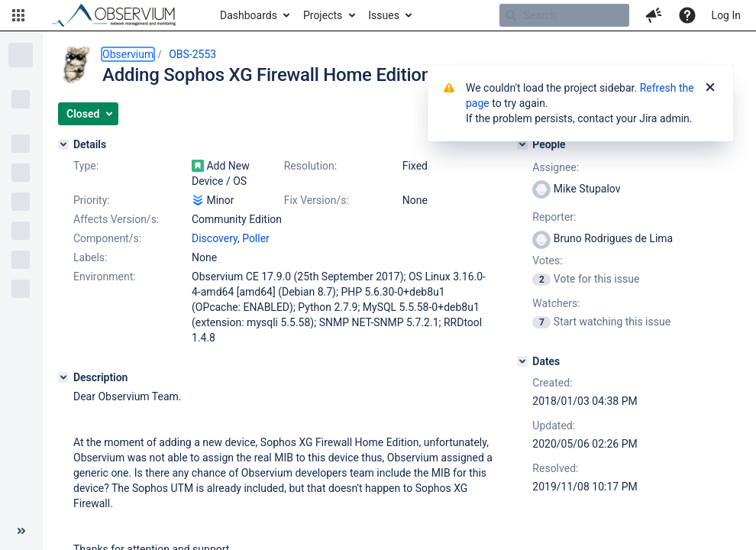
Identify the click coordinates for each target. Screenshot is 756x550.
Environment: (105, 277)
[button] (18, 15)
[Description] (63, 377)
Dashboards (249, 15)
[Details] (63, 144)
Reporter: (554, 217)
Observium (128, 54)
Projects (323, 15)
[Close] (710, 88)
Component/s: (107, 238)
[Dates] (522, 361)
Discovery (215, 238)
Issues (384, 15)
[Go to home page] (121, 15)
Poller (256, 238)
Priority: (92, 200)
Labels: (90, 257)
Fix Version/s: (317, 200)
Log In (726, 15)
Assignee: (556, 167)
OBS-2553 (192, 54)
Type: (86, 166)
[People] (522, 144)
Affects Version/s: (116, 219)
